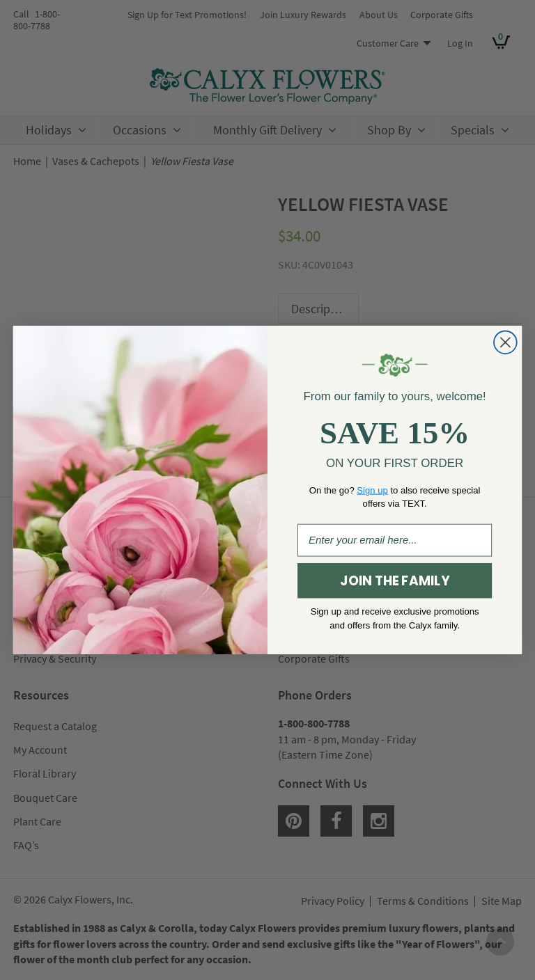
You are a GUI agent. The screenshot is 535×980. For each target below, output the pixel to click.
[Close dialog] (505, 343)
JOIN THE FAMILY (394, 581)
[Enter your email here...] (395, 540)
